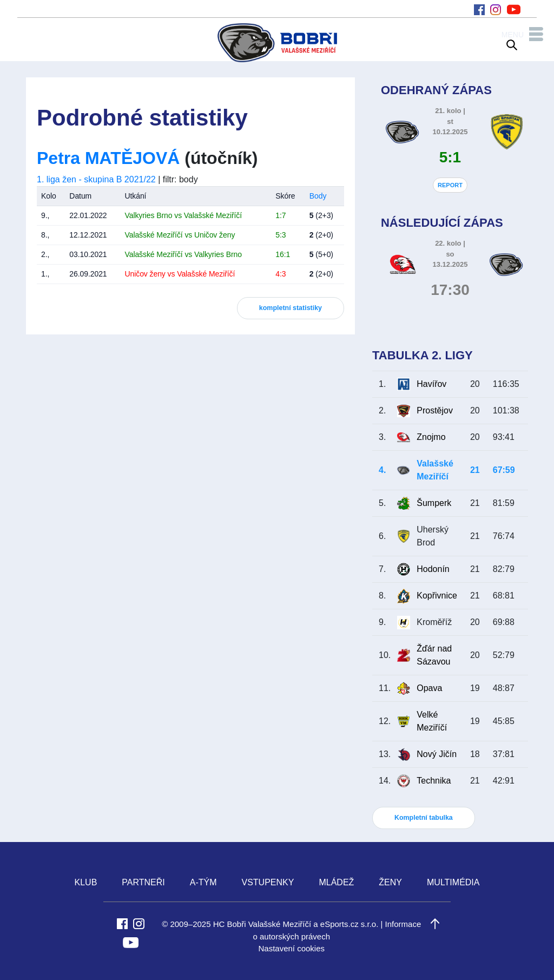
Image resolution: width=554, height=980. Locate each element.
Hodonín (433, 569)
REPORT (450, 185)
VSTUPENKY (268, 882)
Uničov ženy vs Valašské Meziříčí (180, 274)
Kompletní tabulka (424, 818)
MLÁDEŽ (336, 882)
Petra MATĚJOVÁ (108, 158)
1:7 (281, 215)
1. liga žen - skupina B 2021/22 (96, 179)
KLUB (86, 882)
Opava (429, 688)
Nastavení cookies (291, 948)
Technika (434, 781)
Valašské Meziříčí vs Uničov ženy (180, 235)
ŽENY (390, 882)
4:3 (281, 274)
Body (318, 196)
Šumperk (434, 503)
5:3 (281, 235)
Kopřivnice (437, 596)
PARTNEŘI (143, 882)
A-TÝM (203, 882)
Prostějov (435, 410)
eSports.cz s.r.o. (349, 924)
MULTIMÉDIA (453, 882)
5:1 (450, 157)
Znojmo (431, 437)
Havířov (431, 384)
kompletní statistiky (291, 308)
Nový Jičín (437, 754)
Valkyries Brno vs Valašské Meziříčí (183, 215)
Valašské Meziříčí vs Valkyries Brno (183, 254)
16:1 (283, 254)
